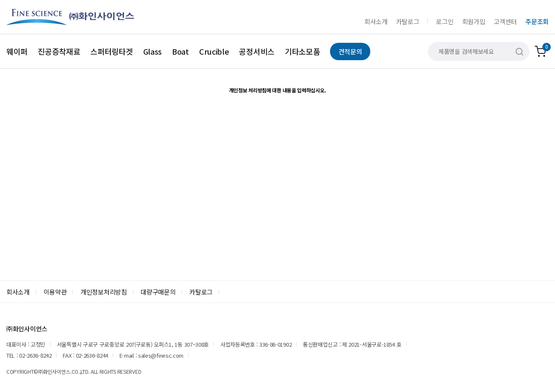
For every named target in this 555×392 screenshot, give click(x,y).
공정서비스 (257, 51)
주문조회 (537, 21)
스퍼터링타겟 (111, 51)
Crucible (214, 51)
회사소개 (376, 21)
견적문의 (350, 51)
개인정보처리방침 (104, 292)
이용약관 (55, 292)
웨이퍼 (17, 51)
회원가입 (474, 21)
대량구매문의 (158, 292)
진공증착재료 (59, 51)
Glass (153, 51)
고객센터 (505, 21)
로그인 (445, 21)
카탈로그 (408, 21)
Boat (180, 51)
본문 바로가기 (0, 0)
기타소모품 (302, 51)
